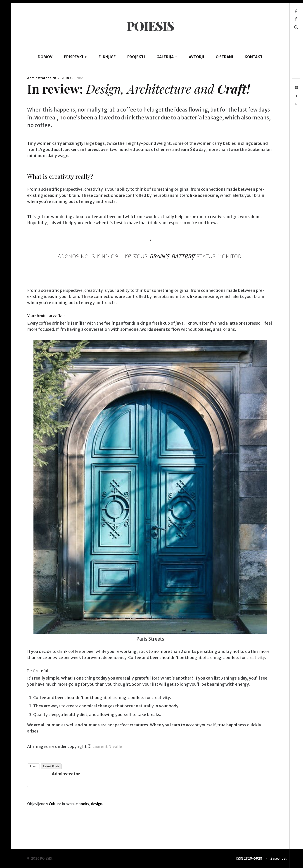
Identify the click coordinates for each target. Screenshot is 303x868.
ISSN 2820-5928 (249, 858)
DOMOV (45, 57)
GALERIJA (167, 57)
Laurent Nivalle (107, 746)
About (33, 766)
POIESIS (150, 26)
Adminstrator (38, 78)
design (97, 804)
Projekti (136, 57)
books (84, 804)
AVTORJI (196, 57)
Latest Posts (51, 766)
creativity (256, 658)
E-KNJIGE (107, 57)
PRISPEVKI (76, 57)
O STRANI (224, 57)
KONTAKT (254, 57)
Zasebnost (279, 858)
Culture (77, 78)
